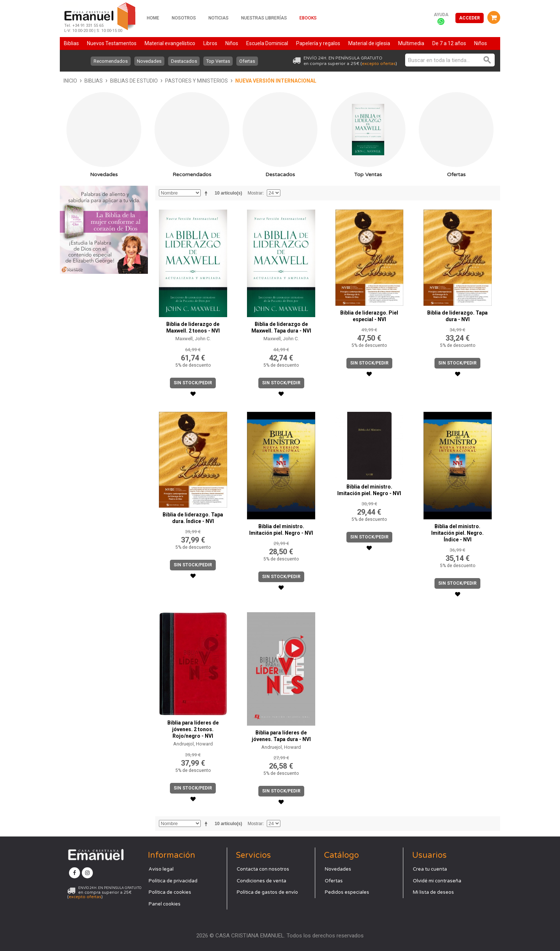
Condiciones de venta (261, 881)
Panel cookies (165, 904)
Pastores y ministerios (197, 81)
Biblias (94, 81)
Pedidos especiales (347, 892)
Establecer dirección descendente (207, 193)
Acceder (470, 18)
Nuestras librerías (264, 18)
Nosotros (184, 18)
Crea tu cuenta (430, 869)
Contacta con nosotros (263, 869)
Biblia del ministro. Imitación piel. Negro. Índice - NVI (457, 533)
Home (153, 18)
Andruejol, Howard (193, 744)
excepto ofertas (379, 63)
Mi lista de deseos (433, 892)
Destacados (184, 61)
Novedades (149, 61)
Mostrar (255, 193)
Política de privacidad (173, 881)
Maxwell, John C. (193, 339)
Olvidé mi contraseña (437, 881)
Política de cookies (170, 892)
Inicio (70, 81)
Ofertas (248, 61)
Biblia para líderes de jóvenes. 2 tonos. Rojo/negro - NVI (193, 729)
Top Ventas (219, 61)
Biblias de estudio (134, 81)
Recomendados (110, 61)
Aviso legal (161, 869)
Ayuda (441, 15)
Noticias (219, 18)
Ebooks (308, 18)
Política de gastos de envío (267, 892)
